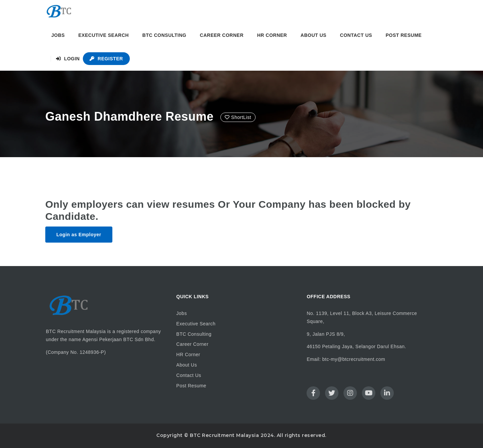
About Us (313, 35)
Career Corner (222, 35)
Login (68, 59)
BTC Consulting (164, 35)
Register (106, 59)
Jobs (58, 35)
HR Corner (272, 35)
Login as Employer (79, 235)
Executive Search (104, 35)
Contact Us (356, 35)
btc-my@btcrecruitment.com (354, 359)
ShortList (238, 117)
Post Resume (404, 35)
